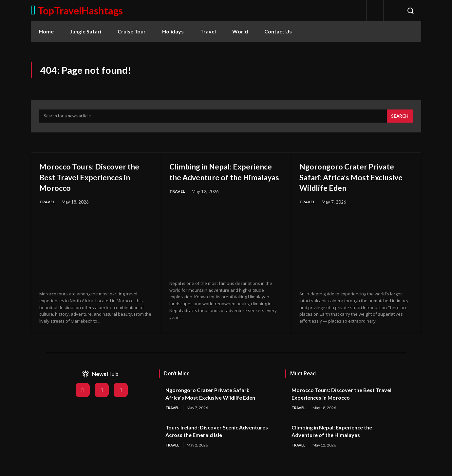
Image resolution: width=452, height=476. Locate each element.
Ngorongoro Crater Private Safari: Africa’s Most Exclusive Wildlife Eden (356, 180)
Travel (47, 206)
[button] (410, 10)
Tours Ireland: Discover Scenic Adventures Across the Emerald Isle (213, 442)
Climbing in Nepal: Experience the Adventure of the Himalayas (224, 180)
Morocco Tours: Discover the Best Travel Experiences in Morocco (91, 180)
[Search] (399, 120)
